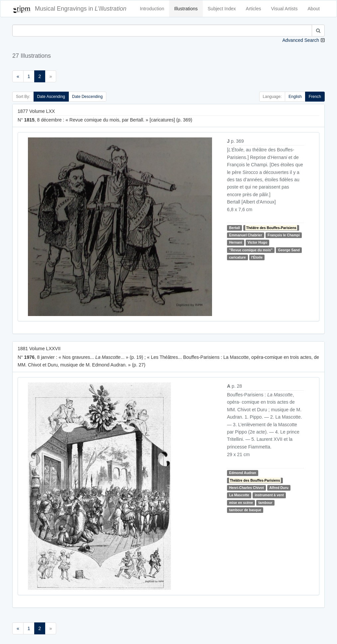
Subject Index (222, 9)
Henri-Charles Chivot (246, 488)
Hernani (235, 243)
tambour (266, 503)
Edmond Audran (242, 473)
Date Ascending (51, 97)
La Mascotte (239, 495)
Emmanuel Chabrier (245, 235)
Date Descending (87, 97)
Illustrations (186, 9)
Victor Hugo (257, 243)
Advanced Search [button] (301, 40)
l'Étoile (257, 257)
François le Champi (284, 235)
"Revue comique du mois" (251, 250)
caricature (237, 257)
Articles (254, 9)
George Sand (289, 250)
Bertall (234, 228)
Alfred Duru (279, 488)
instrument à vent (269, 495)
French (315, 97)
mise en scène (241, 503)
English (295, 97)
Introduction (152, 9)
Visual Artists (284, 9)
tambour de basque (245, 510)
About (314, 9)
